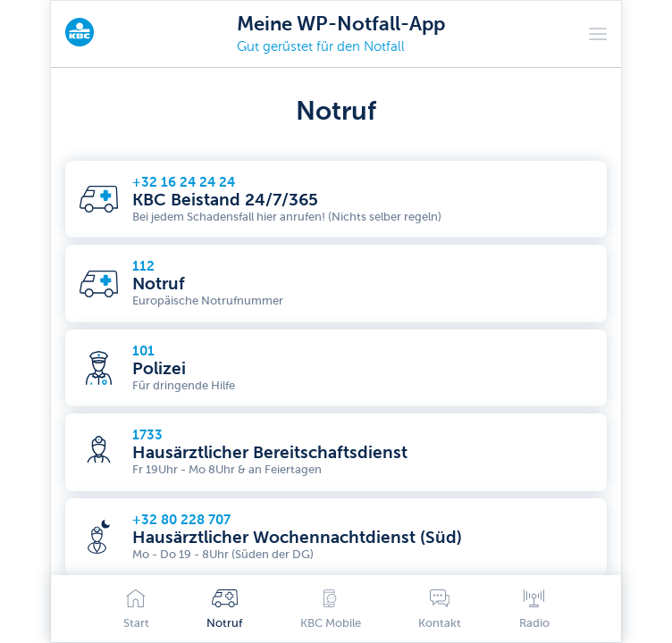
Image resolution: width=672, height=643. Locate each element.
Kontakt (440, 610)
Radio (534, 610)
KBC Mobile (331, 610)
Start (136, 610)
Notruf (224, 610)
